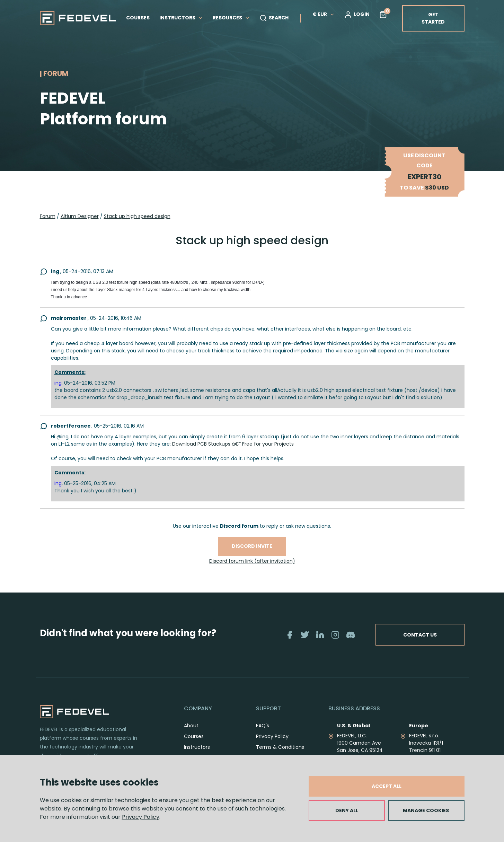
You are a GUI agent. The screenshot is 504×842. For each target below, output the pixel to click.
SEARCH (274, 18)
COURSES (138, 18)
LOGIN (357, 15)
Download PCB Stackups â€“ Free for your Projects (233, 444)
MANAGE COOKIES (426, 810)
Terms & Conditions (280, 747)
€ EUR (324, 14)
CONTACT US (419, 634)
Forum (48, 216)
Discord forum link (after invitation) (252, 561)
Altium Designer (80, 216)
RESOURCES (231, 18)
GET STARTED (433, 18)
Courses (194, 736)
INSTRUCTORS (181, 18)
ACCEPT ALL (387, 786)
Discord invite (252, 546)
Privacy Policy (141, 817)
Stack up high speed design (137, 216)
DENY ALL (347, 810)
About (191, 726)
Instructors (197, 747)
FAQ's (263, 726)
